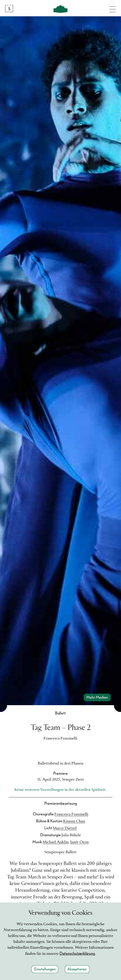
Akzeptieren (77, 969)
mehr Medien (97, 697)
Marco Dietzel (65, 828)
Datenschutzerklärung (77, 954)
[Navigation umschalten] (112, 8)
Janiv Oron (80, 842)
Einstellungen (45, 969)
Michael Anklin (55, 842)
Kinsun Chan (74, 821)
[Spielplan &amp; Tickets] (9, 8)
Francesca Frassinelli (71, 814)
